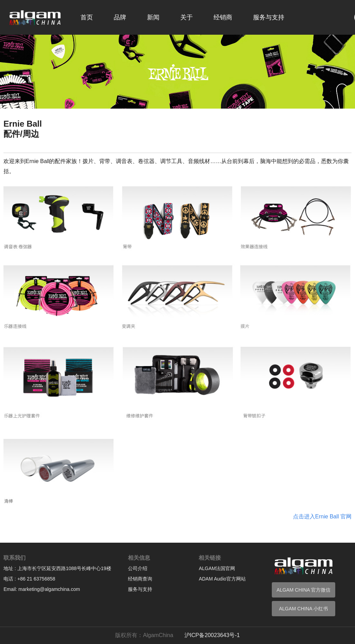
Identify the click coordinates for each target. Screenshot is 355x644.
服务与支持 (269, 17)
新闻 (153, 17)
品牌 (120, 17)
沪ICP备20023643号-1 (212, 635)
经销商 (223, 17)
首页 (87, 17)
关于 (187, 17)
